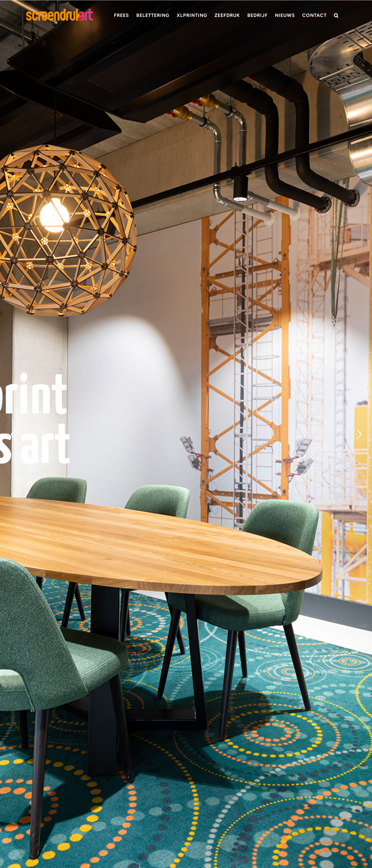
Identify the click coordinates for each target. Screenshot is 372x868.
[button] (336, 15)
